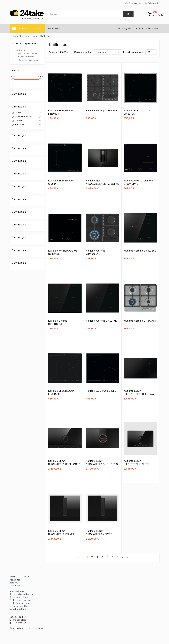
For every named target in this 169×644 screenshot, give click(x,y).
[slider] (13, 80)
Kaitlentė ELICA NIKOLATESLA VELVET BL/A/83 (61, 534)
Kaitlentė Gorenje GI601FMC (102, 321)
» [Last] (127, 557)
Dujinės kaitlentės (26, 57)
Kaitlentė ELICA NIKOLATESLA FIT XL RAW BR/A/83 (139, 394)
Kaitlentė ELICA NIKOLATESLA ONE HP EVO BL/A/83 (102, 464)
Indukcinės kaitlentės (27, 60)
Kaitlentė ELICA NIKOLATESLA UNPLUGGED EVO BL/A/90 (64, 464)
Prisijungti (152, 3)
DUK (12, 589)
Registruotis (133, 3)
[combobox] (86, 14)
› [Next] (123, 557)
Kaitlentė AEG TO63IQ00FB (101, 391)
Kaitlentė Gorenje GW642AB (102, 111)
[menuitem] (54, 28)
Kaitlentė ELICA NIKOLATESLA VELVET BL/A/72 (99, 534)
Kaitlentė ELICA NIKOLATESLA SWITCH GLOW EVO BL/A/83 (137, 464)
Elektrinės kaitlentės (27, 53)
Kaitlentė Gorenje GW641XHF (140, 321)
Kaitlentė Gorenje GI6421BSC (140, 251)
